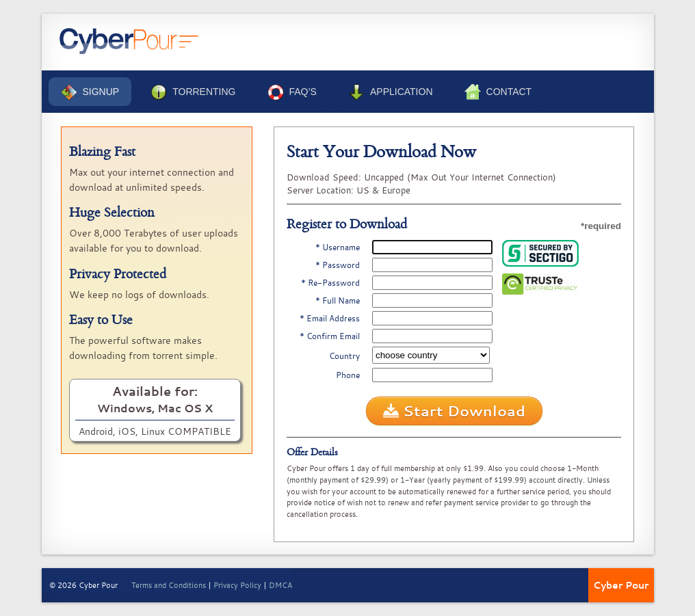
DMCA (280, 585)
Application (391, 92)
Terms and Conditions (169, 585)
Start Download (454, 411)
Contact (498, 92)
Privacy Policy (237, 585)
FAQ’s (292, 92)
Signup (90, 92)
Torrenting (193, 92)
